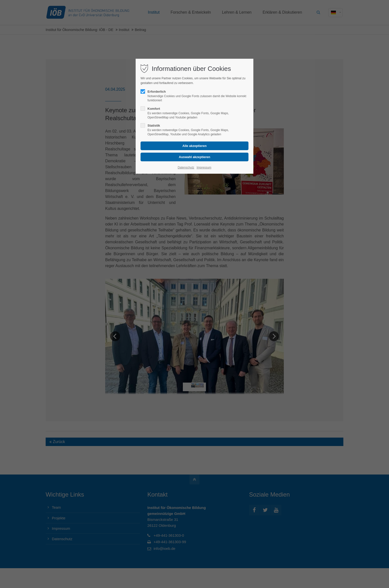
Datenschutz (186, 168)
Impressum (204, 168)
